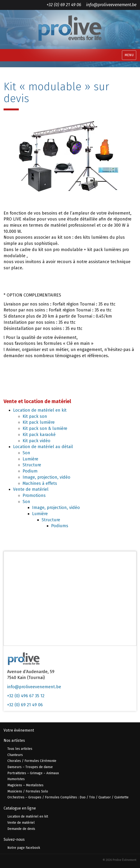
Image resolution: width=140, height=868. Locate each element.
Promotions (34, 495)
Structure (32, 465)
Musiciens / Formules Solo (28, 791)
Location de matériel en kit (40, 410)
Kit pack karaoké (39, 435)
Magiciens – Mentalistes (25, 785)
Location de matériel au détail (43, 447)
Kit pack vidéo (36, 441)
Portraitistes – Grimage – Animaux (33, 773)
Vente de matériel (31, 489)
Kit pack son (35, 416)
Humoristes (16, 779)
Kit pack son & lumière (45, 428)
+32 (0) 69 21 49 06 (64, 5)
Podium (30, 471)
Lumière (30, 459)
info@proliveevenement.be (111, 5)
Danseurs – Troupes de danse (30, 767)
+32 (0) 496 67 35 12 (26, 696)
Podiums (60, 526)
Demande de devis (21, 829)
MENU (129, 55)
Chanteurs (15, 755)
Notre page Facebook (24, 848)
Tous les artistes (20, 749)
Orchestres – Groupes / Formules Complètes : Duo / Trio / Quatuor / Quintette (68, 797)
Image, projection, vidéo (46, 477)
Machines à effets (40, 483)
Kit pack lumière (39, 422)
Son (26, 453)
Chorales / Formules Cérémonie (32, 761)
